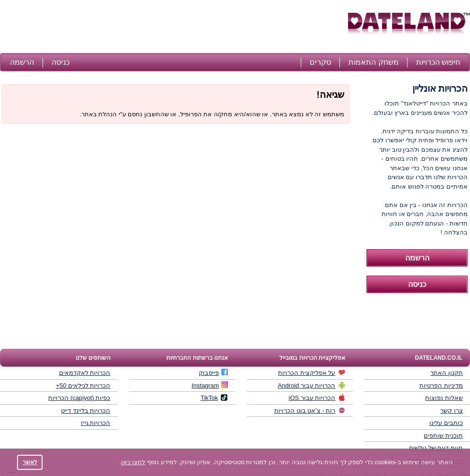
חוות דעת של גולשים (436, 448)
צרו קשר (452, 411)
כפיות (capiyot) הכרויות (79, 398)
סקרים (320, 62)
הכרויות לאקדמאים (85, 373)
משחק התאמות (373, 62)
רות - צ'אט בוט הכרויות (310, 410)
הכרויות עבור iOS (317, 398)
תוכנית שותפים (443, 436)
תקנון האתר (447, 373)
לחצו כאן (133, 462)
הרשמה (22, 62)
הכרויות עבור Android (311, 385)
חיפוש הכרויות (438, 62)
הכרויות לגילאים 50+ (83, 385)
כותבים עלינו (446, 423)
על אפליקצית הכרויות (312, 372)
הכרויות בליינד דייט (86, 411)
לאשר (30, 462)
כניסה (61, 62)
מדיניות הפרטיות (441, 385)
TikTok (214, 398)
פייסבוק (213, 372)
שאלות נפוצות (444, 398)
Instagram (210, 385)
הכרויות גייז (96, 423)
